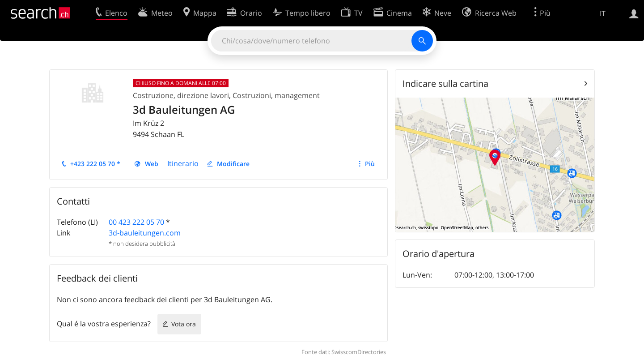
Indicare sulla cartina (445, 83)
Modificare (233, 164)
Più (370, 164)
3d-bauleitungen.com (145, 233)
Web (152, 164)
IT (603, 13)
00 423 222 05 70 (136, 222)
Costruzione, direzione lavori (181, 95)
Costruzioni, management (276, 95)
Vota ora (184, 324)
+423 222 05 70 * (95, 164)
